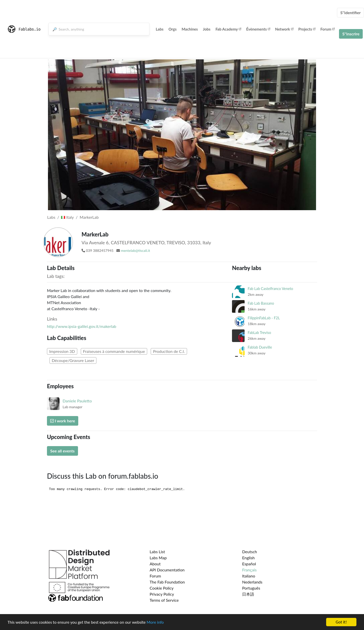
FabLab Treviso (259, 333)
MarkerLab (89, 217)
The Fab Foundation (167, 582)
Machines (190, 29)
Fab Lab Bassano (261, 303)
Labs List (157, 552)
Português (251, 588)
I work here (63, 421)
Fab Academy (228, 29)
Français (249, 570)
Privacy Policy (162, 594)
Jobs (207, 29)
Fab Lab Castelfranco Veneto (270, 289)
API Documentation (167, 570)
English (248, 558)
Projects (307, 29)
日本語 (248, 594)
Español (249, 564)
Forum (327, 29)
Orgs (173, 29)
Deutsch (250, 552)
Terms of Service (164, 600)
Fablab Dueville (260, 347)
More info (155, 623)
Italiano (249, 576)
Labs (160, 29)
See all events (62, 451)
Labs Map (158, 558)
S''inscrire (351, 34)
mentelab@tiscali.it (136, 250)
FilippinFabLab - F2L (264, 318)
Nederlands (252, 582)
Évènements (258, 29)
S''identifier (350, 13)
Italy (67, 217)
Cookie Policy (162, 588)
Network (284, 29)
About (155, 564)
